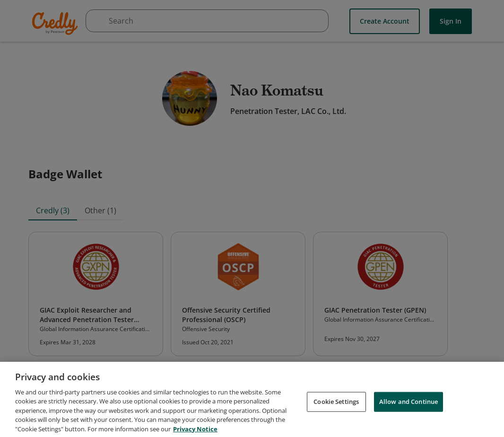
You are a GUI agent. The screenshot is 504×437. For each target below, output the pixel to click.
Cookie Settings (336, 405)
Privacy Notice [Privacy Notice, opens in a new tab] (195, 432)
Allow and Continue (408, 405)
